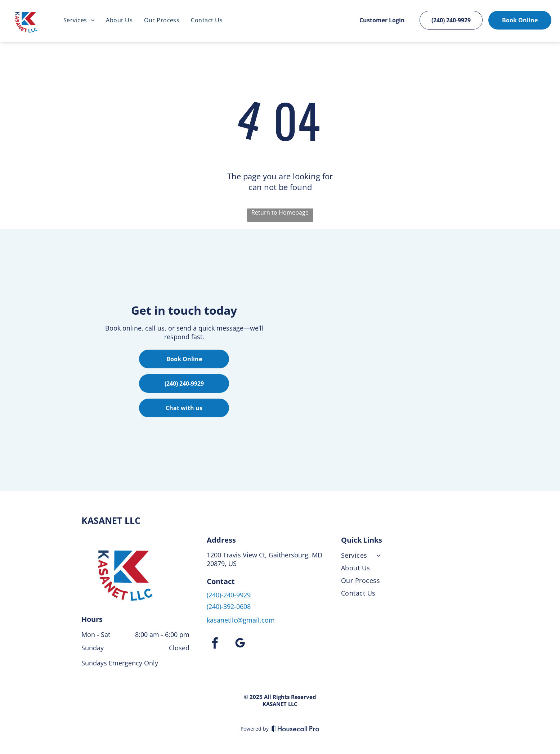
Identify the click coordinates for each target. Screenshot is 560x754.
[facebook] (215, 643)
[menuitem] (79, 20)
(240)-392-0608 (229, 605)
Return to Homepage (280, 211)
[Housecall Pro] (295, 727)
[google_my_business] (240, 643)
